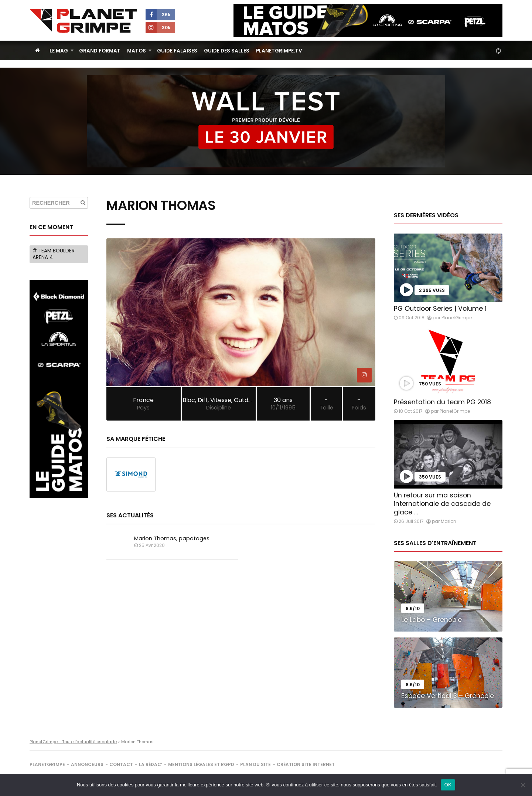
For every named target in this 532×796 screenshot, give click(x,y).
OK (448, 785)
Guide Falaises (177, 51)
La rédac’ (151, 764)
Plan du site (255, 764)
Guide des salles (227, 51)
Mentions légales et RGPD (201, 764)
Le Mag (59, 51)
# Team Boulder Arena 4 (54, 254)
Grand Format (100, 51)
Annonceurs (87, 764)
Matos (137, 51)
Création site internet (306, 764)
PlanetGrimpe (47, 764)
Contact (121, 764)
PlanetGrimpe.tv (279, 51)
